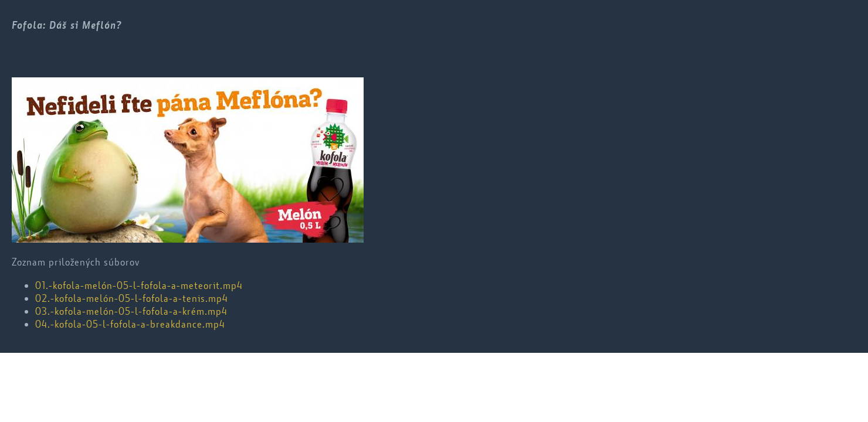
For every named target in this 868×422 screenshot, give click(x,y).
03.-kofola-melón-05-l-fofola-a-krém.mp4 (131, 311)
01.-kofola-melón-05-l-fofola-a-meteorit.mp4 (139, 285)
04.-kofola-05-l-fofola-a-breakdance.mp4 (130, 324)
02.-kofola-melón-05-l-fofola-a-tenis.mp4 (132, 298)
